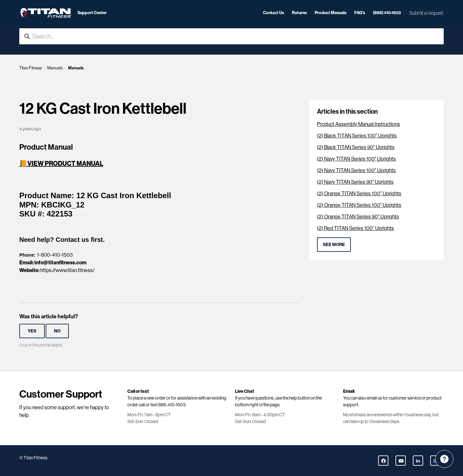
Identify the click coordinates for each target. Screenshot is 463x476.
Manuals (55, 68)
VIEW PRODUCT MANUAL (65, 163)
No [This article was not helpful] (57, 331)
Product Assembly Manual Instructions (359, 124)
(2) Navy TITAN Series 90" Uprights (355, 182)
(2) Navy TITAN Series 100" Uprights (356, 159)
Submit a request (426, 13)
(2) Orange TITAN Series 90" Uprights (358, 217)
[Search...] (232, 36)
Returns (300, 13)
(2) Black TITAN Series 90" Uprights (356, 147)
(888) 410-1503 (387, 13)
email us (374, 398)
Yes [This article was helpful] (32, 331)
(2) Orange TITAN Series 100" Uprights (359, 194)
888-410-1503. (172, 405)
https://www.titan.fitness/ (67, 270)
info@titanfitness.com (60, 263)
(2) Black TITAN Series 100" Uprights (357, 136)
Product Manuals (331, 13)
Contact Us (274, 13)
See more (334, 245)
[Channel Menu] (444, 459)
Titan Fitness (31, 68)
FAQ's (360, 13)
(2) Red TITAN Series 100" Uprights (355, 228)
